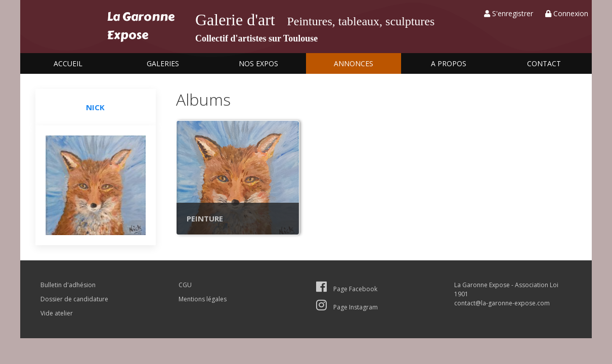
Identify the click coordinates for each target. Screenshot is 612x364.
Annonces (354, 63)
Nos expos (258, 63)
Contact (544, 63)
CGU (185, 285)
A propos (449, 63)
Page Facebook (347, 289)
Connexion (567, 13)
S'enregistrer (509, 13)
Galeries (163, 63)
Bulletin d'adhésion (68, 285)
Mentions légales (203, 299)
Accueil (68, 63)
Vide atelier (57, 313)
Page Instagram (347, 307)
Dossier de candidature (74, 299)
